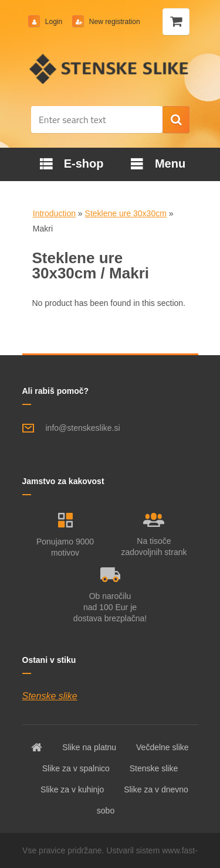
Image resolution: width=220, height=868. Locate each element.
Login (54, 22)
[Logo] (110, 69)
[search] (176, 120)
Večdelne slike (163, 747)
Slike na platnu (89, 747)
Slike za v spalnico (76, 768)
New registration (114, 22)
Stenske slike (50, 696)
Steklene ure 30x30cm (126, 213)
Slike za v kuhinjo (72, 789)
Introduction (54, 213)
